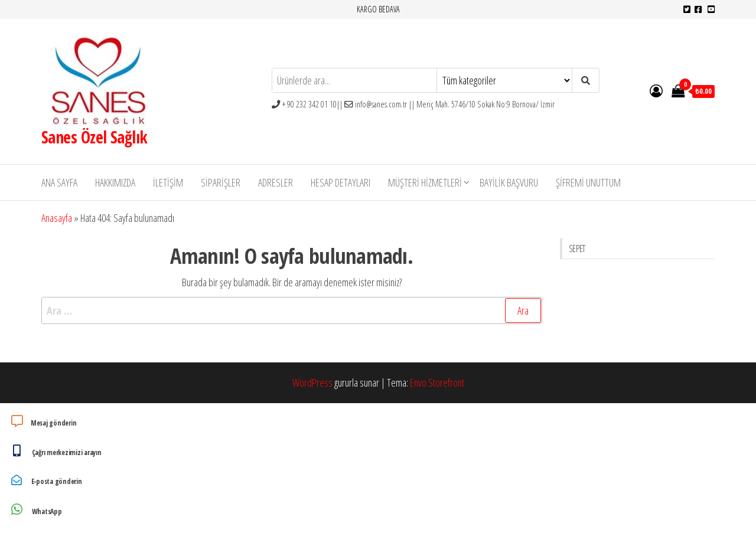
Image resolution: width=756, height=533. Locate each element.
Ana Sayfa (59, 182)
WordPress (312, 382)
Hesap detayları (340, 182)
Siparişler (221, 182)
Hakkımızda (115, 182)
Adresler (276, 182)
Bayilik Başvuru (509, 182)
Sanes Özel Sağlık (94, 137)
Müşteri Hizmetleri (425, 182)
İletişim (168, 182)
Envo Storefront (437, 382)
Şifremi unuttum (588, 182)
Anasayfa (57, 218)
